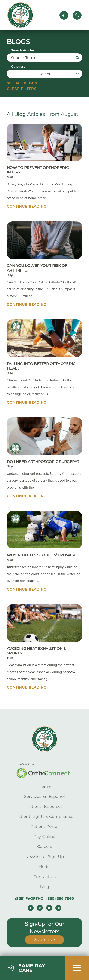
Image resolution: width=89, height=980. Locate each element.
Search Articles (23, 50)
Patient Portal (44, 826)
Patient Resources (44, 806)
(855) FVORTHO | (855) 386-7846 (44, 899)
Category (18, 67)
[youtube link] (49, 908)
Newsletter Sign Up (45, 857)
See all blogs (22, 83)
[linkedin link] (40, 908)
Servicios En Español (44, 796)
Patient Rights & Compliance (44, 816)
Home (44, 786)
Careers (45, 847)
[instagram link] (58, 908)
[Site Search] (77, 15)
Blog (44, 887)
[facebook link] (31, 908)
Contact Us (44, 877)
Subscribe (45, 940)
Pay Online (44, 837)
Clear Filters (22, 89)
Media (44, 867)
